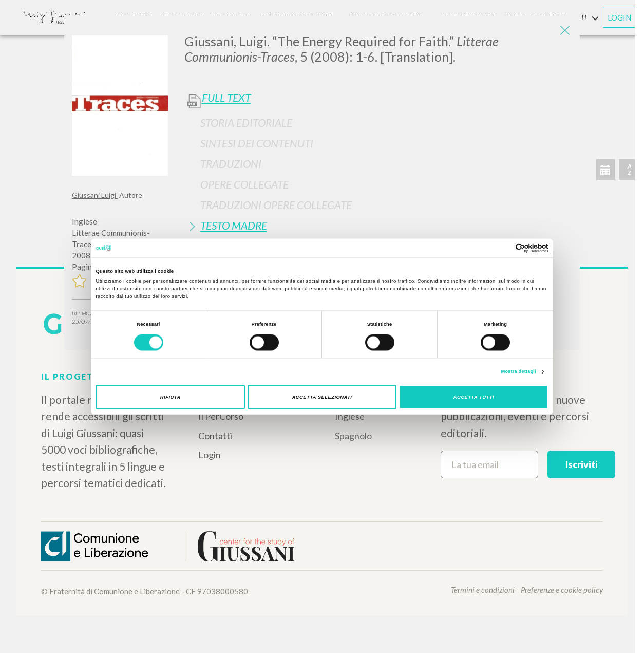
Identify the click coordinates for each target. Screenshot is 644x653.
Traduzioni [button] (231, 164)
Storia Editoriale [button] (246, 123)
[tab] (378, 123)
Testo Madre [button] (234, 225)
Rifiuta (171, 397)
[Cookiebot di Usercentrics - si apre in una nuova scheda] (504, 248)
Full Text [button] (226, 98)
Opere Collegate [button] (244, 184)
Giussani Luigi (95, 195)
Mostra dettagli (519, 372)
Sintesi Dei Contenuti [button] (257, 143)
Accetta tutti (474, 397)
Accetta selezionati (322, 397)
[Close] (564, 31)
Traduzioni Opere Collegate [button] (276, 205)
